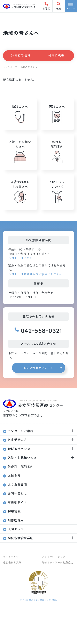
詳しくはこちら (22, 258)
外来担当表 (56, 55)
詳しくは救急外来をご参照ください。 (37, 274)
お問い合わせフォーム (38, 368)
